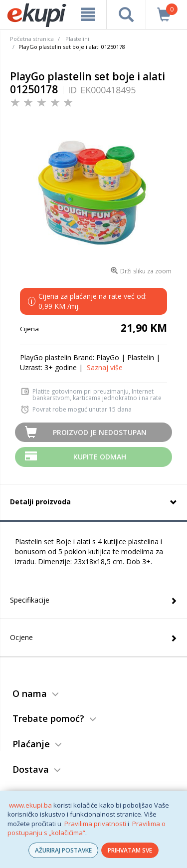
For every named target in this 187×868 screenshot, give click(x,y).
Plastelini (77, 39)
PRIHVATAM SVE (130, 850)
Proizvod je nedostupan (100, 432)
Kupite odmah (100, 457)
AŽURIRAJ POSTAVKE (63, 850)
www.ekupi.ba (30, 805)
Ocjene (21, 637)
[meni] (88, 14)
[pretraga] (126, 14)
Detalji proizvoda (40, 502)
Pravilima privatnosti (95, 824)
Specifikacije (30, 600)
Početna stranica (32, 39)
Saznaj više (105, 367)
